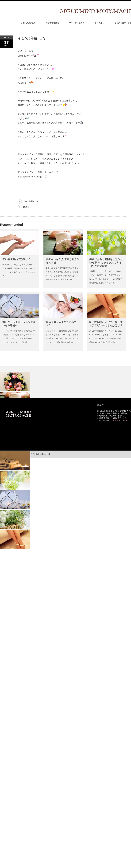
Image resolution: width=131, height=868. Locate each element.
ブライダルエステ (77, 23)
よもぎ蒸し (99, 23)
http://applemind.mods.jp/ (30, 177)
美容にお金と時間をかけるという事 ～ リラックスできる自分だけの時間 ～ (106, 263)
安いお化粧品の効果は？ (16, 259)
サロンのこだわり (28, 23)
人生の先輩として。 (32, 201)
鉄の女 (26, 207)
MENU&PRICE (52, 23)
